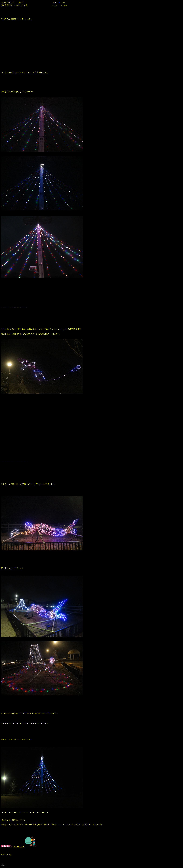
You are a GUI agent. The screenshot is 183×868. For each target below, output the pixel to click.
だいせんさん (18, 847)
